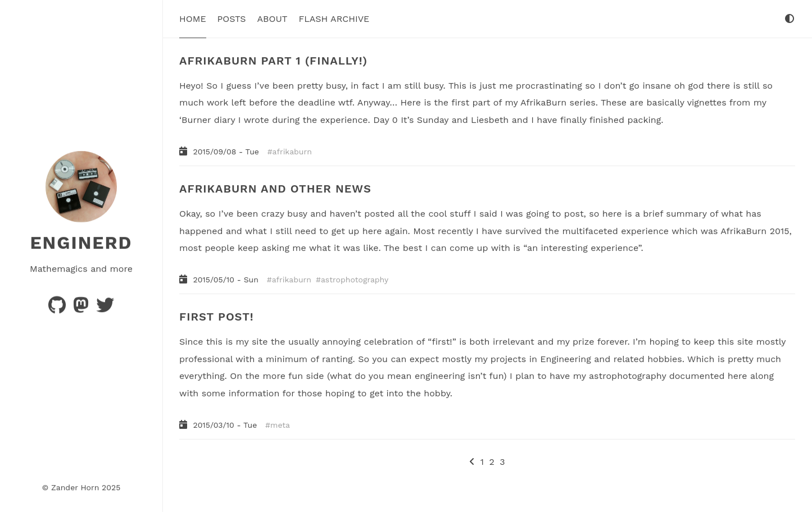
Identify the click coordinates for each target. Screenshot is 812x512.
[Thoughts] (82, 308)
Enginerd (81, 243)
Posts (232, 19)
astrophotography (355, 280)
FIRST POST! (217, 317)
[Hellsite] (105, 308)
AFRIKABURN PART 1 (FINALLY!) (273, 61)
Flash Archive (334, 19)
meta (280, 424)
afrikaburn (292, 152)
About (273, 19)
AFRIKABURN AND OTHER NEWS (275, 189)
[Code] (58, 308)
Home (193, 19)
